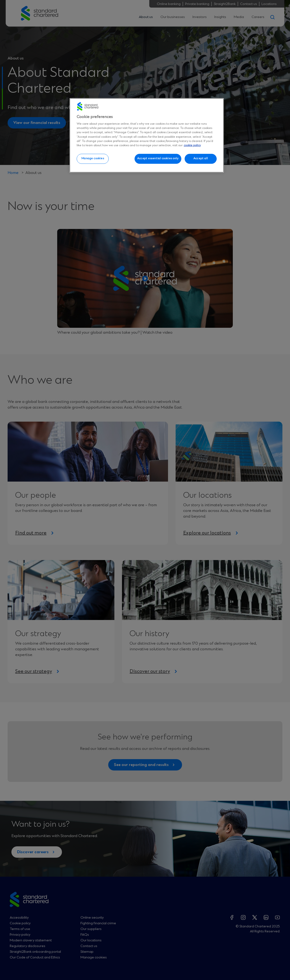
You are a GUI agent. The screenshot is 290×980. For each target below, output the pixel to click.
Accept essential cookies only (158, 159)
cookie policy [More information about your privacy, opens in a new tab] (192, 145)
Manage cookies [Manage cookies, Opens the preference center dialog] (93, 159)
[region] (147, 135)
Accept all (201, 159)
